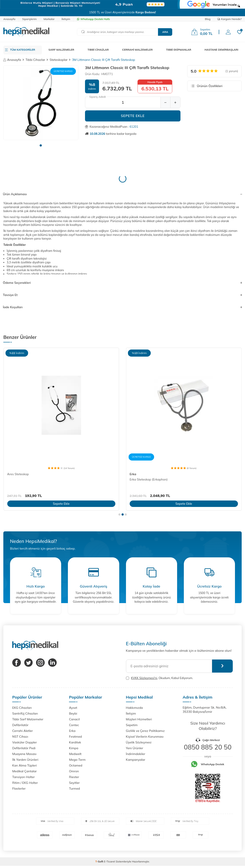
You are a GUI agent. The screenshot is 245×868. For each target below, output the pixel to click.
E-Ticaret (109, 861)
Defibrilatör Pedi (24, 748)
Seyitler (74, 783)
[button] (41, 145)
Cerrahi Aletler (23, 731)
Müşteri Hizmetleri (139, 719)
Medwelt (75, 754)
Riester (74, 777)
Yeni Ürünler (135, 748)
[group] (41, 103)
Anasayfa (9, 19)
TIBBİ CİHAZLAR (98, 50)
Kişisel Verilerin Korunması (145, 737)
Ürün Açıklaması (122, 194)
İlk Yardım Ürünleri (25, 760)
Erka (133, 474)
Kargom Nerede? (230, 19)
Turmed (74, 789)
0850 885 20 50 (208, 747)
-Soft (100, 861)
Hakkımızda (134, 708)
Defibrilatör (20, 725)
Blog (208, 19)
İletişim (66, 19)
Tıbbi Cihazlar (35, 60)
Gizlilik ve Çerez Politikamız (145, 731)
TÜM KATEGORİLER (23, 50)
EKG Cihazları (22, 708)
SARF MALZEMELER (61, 50)
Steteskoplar (59, 60)
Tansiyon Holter (23, 777)
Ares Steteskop (18, 474)
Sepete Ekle (133, 116)
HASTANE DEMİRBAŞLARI (221, 50)
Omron (74, 771)
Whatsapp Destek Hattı (93, 19)
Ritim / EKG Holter (25, 783)
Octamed (76, 765)
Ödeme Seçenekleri (122, 283)
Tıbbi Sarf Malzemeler (28, 719)
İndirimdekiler (136, 754)
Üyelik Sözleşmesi (139, 742)
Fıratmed (75, 737)
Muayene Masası (24, 754)
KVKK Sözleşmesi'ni (144, 678)
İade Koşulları (122, 307)
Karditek (75, 742)
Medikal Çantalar (24, 771)
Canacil (74, 719)
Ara (165, 32)
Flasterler (19, 789)
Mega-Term (77, 760)
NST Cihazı (20, 737)
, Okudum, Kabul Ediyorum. (160, 678)
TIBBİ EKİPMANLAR (179, 50)
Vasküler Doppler (25, 742)
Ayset (73, 708)
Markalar (49, 19)
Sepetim (132, 725)
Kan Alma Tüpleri (24, 765)
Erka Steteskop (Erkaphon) (149, 479)
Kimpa (74, 748)
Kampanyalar (136, 760)
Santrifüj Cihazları (25, 713)
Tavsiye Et (122, 295)
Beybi (73, 713)
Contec (74, 725)
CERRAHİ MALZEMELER (138, 50)
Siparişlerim (29, 19)
